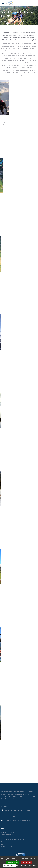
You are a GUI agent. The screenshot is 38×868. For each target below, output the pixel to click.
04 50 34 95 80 (10, 817)
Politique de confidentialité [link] (26, 865)
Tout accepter (13, 862)
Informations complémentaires (12, 837)
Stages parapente (8, 832)
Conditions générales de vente (12, 839)
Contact (4, 844)
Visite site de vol (7, 847)
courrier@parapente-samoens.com (17, 821)
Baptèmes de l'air (8, 835)
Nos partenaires (7, 842)
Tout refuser (27, 862)
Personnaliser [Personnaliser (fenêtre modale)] (9, 865)
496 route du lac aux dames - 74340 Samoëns (18, 812)
